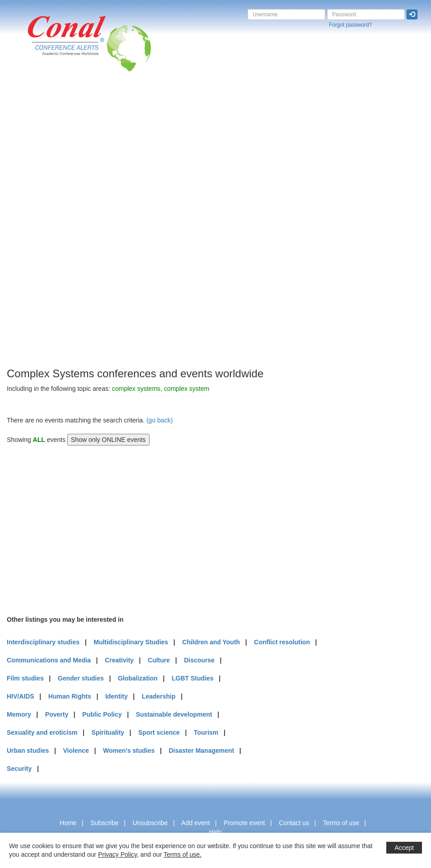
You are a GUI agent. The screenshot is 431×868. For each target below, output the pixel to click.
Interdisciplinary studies (43, 642)
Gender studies (81, 678)
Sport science (159, 732)
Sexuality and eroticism (42, 732)
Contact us (294, 823)
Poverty (57, 714)
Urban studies (28, 751)
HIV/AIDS (21, 696)
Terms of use (341, 823)
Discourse (199, 660)
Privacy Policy (117, 854)
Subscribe (104, 823)
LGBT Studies (193, 678)
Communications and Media (49, 660)
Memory (19, 714)
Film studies (25, 678)
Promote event (244, 823)
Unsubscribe (150, 823)
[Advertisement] (43, 230)
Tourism (206, 732)
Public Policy (102, 714)
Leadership (159, 696)
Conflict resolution (282, 642)
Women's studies (129, 751)
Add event (195, 823)
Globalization (138, 678)
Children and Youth (211, 642)
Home (68, 823)
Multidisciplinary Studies (131, 642)
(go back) (159, 420)
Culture (159, 660)
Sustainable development (174, 714)
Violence (76, 751)
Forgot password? (350, 25)
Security (19, 769)
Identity (117, 696)
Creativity (119, 660)
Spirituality (108, 732)
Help (216, 832)
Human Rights (70, 696)
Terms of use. (183, 854)
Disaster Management (201, 751)
